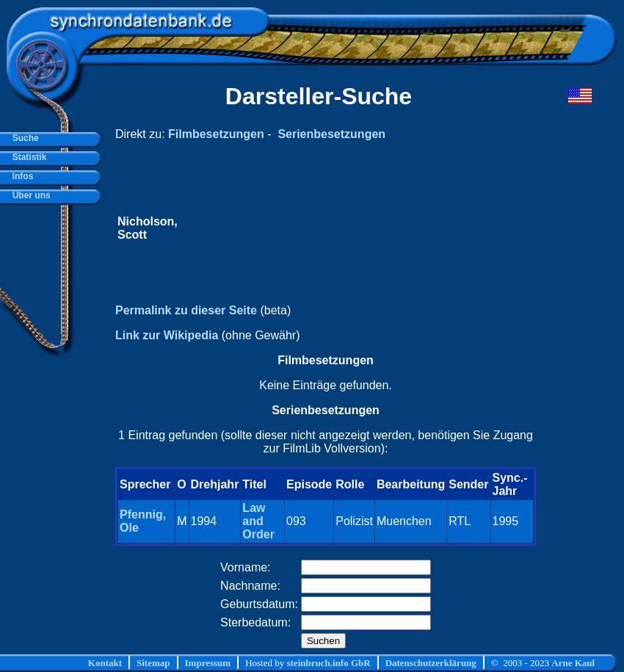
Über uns (29, 195)
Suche (23, 138)
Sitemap (153, 663)
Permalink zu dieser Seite (186, 310)
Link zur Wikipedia (167, 335)
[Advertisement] (357, 228)
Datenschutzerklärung (431, 663)
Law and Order (258, 521)
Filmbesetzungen (216, 134)
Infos (20, 176)
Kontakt (105, 663)
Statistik (27, 157)
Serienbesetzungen (331, 134)
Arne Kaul (573, 663)
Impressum (208, 663)
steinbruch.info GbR (328, 663)
